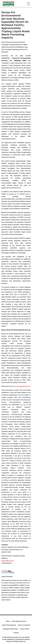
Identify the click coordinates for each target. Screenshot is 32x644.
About (8, 621)
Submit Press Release (9, 625)
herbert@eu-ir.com (8, 561)
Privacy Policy (25, 629)
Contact (16, 633)
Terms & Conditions (24, 625)
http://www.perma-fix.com (21, 386)
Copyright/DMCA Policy (11, 629)
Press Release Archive (19, 621)
